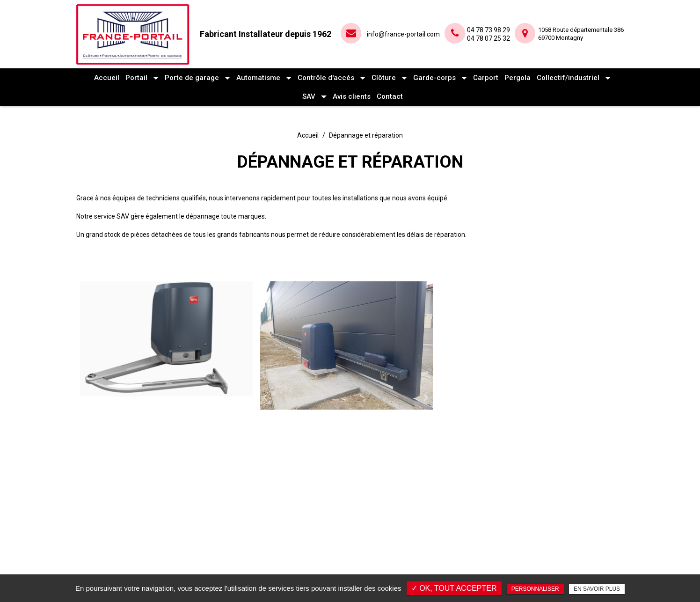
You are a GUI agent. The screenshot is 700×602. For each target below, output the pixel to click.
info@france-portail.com (403, 34)
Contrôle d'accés (326, 78)
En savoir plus (597, 589)
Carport (486, 78)
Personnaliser (535, 589)
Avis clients (352, 96)
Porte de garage (192, 78)
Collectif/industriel (568, 78)
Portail (136, 78)
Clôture (384, 78)
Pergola (518, 78)
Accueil (107, 78)
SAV (309, 96)
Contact (390, 96)
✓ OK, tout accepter (454, 588)
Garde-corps (434, 78)
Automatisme (258, 78)
